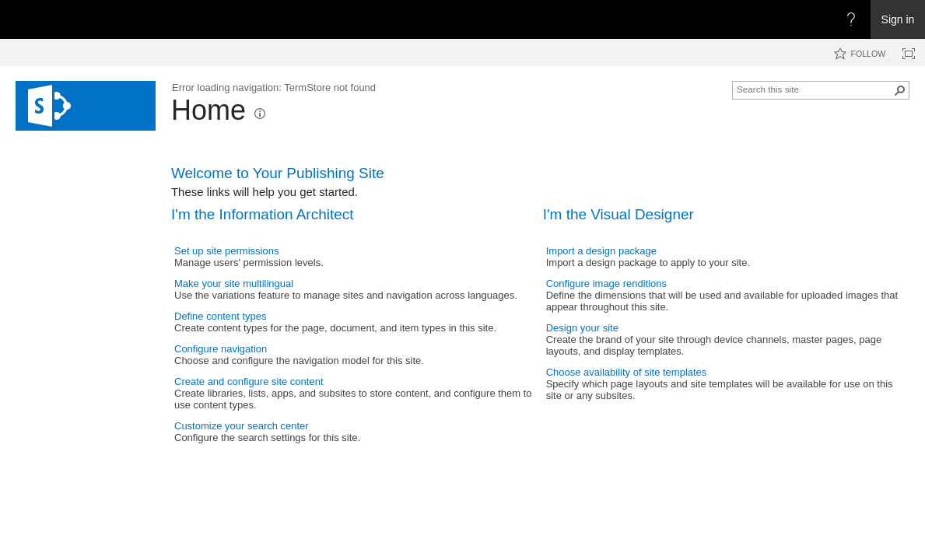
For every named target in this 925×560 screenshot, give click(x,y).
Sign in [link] (898, 19)
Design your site (582, 328)
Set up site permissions (226, 251)
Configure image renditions (606, 283)
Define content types (221, 316)
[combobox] (815, 89)
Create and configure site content (249, 381)
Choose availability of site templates (627, 372)
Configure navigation (221, 349)
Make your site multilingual (234, 283)
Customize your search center (242, 426)
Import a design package (601, 251)
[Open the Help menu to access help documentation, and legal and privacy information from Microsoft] (851, 19)
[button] (260, 114)
